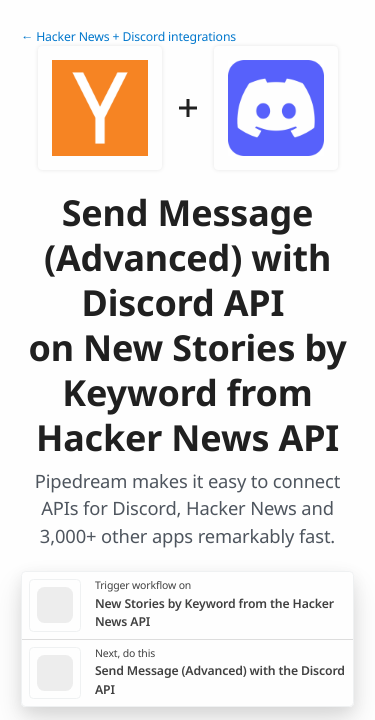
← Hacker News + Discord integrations (128, 36)
